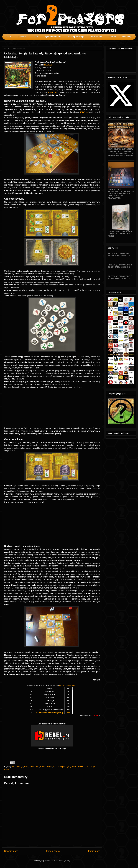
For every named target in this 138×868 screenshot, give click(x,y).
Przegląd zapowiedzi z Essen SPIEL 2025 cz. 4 (120, 254)
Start (9, 37)
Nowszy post (11, 851)
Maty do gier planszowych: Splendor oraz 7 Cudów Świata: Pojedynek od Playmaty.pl (121, 194)
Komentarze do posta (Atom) (57, 861)
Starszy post (93, 851)
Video (7, 770)
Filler (26, 767)
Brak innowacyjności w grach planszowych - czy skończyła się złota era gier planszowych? (121, 152)
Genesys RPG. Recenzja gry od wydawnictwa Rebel (120, 234)
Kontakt (112, 37)
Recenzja (91, 767)
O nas (35, 37)
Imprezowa (34, 767)
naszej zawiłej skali (68, 685)
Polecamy (127, 37)
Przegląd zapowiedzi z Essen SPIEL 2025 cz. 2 (120, 277)
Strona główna (52, 851)
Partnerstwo (96, 37)
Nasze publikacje (76, 37)
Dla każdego (18, 767)
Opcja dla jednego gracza (65, 767)
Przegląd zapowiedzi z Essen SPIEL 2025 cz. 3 (120, 266)
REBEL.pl (49, 65)
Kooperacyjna (46, 767)
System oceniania (53, 37)
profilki (136, 41)
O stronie (22, 37)
